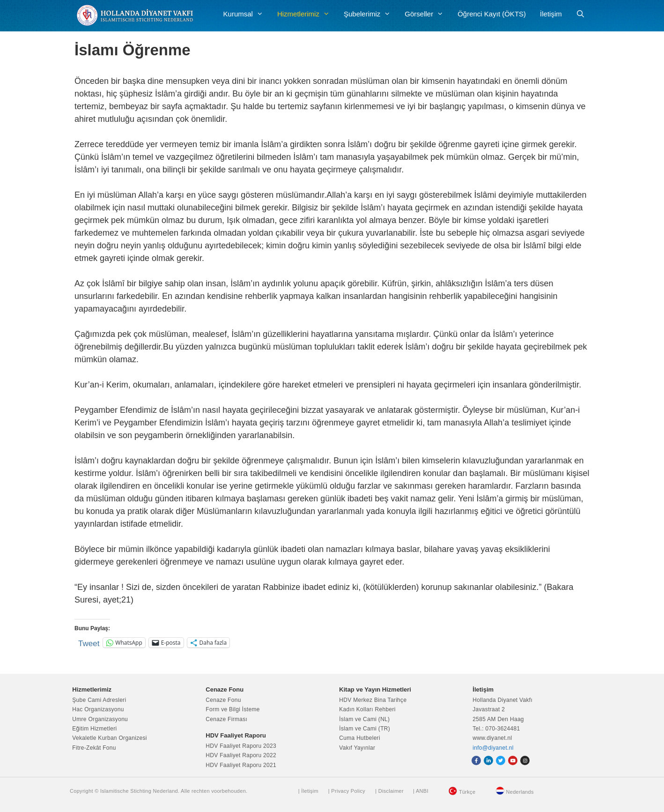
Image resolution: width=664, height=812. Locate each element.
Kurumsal (247, 14)
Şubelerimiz (371, 14)
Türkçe (467, 792)
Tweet (89, 643)
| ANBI (421, 791)
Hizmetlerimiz (307, 14)
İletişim (551, 14)
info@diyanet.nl (493, 748)
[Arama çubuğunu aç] (580, 14)
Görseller (428, 14)
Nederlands (520, 792)
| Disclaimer (389, 791)
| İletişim (308, 791)
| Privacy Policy (347, 791)
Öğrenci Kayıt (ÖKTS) (492, 14)
